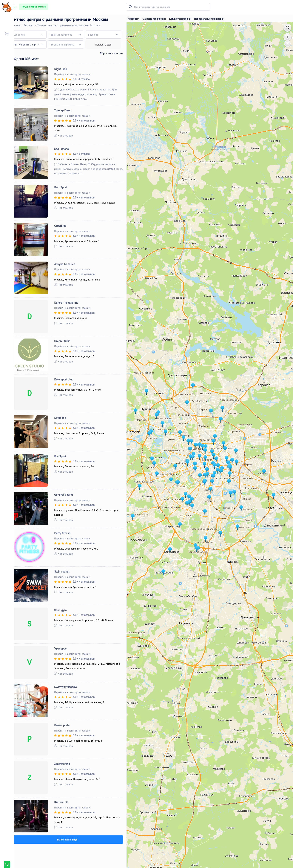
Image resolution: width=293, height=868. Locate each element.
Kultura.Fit (67, 802)
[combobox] (35, 35)
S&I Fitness (67, 149)
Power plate (67, 725)
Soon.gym (66, 610)
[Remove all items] (44, 44)
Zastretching (68, 764)
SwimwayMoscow (71, 687)
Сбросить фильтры (115, 53)
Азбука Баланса (70, 264)
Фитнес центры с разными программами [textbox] (32, 44)
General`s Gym (69, 495)
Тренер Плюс (68, 110)
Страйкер (66, 226)
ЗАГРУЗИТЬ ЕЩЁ (72, 839)
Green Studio (68, 341)
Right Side (66, 69)
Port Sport (66, 187)
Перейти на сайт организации (78, 74)
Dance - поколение (72, 303)
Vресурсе (66, 648)
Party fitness (68, 533)
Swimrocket (67, 571)
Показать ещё (108, 44)
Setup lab (66, 418)
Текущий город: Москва (34, 7)
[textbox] (25, 35)
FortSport (66, 456)
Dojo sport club (69, 379)
